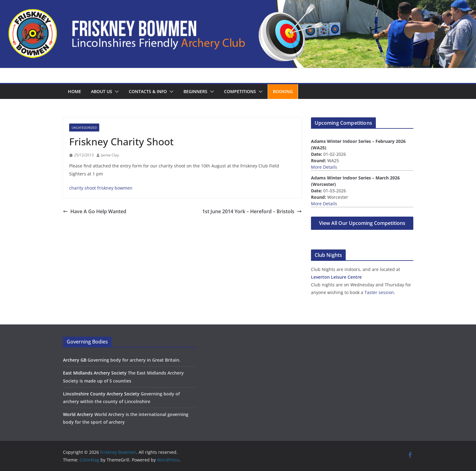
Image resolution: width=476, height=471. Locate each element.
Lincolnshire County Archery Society (101, 394)
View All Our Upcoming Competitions (362, 223)
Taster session (379, 292)
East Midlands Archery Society (95, 373)
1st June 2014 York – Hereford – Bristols (252, 211)
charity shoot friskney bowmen (101, 188)
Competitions (240, 91)
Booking (283, 91)
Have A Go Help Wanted (95, 211)
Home (75, 91)
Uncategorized (84, 128)
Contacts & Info (148, 91)
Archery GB (75, 360)
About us (102, 91)
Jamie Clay (110, 155)
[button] (116, 92)
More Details (324, 167)
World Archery (78, 414)
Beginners (195, 91)
